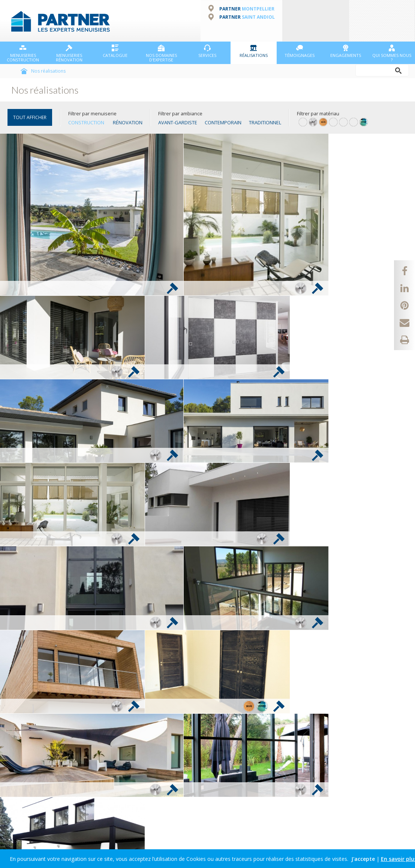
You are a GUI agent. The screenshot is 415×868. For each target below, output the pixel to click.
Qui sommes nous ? (392, 53)
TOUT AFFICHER (30, 117)
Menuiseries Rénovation (69, 53)
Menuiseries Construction (23, 53)
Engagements (346, 51)
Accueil (24, 71)
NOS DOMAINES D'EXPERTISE (161, 53)
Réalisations (254, 51)
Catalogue (115, 51)
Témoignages (300, 51)
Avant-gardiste (178, 122)
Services (207, 51)
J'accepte (363, 859)
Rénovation (128, 122)
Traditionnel (265, 122)
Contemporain (223, 122)
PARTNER (247, 8)
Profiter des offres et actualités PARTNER (54, 765)
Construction (86, 122)
